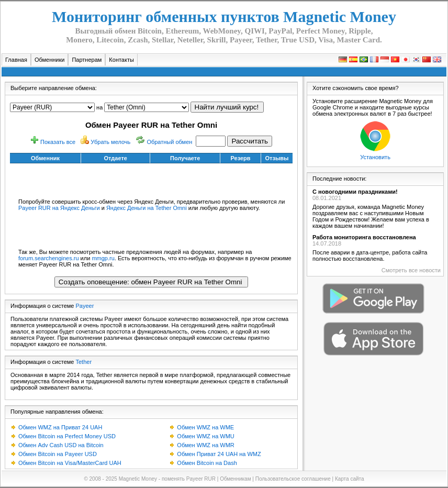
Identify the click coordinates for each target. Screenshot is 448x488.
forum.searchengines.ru (49, 258)
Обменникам (235, 479)
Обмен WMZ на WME (205, 427)
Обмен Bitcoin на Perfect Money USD (67, 436)
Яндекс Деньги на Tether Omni (147, 208)
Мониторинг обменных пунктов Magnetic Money (224, 16)
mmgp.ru (103, 258)
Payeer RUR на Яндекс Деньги (59, 208)
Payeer (85, 306)
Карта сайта (350, 479)
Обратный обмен (169, 142)
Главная (16, 60)
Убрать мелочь (110, 142)
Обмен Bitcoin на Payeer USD (58, 454)
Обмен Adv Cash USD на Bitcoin (61, 445)
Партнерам (87, 60)
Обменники (50, 60)
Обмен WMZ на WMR (205, 445)
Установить (375, 157)
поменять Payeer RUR (189, 479)
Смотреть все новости (411, 270)
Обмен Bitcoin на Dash (207, 463)
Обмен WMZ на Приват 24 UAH (60, 427)
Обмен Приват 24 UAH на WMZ (219, 454)
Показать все (58, 142)
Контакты (121, 60)
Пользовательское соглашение (293, 479)
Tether (84, 362)
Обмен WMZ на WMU (205, 436)
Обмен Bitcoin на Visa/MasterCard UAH (70, 463)
